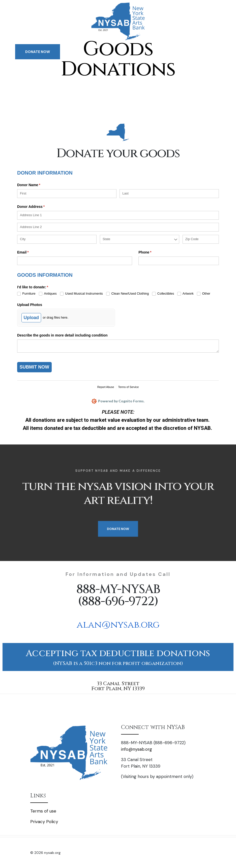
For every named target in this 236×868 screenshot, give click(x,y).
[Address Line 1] (118, 215)
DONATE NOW (38, 52)
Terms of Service (128, 387)
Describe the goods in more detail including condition (62, 335)
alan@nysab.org (118, 625)
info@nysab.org (137, 749)
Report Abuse (106, 387)
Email (30, 253)
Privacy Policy (44, 822)
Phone (152, 253)
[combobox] (140, 239)
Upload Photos (30, 305)
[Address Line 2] (118, 227)
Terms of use (43, 811)
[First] (67, 194)
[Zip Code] (201, 239)
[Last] (169, 194)
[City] (57, 239)
